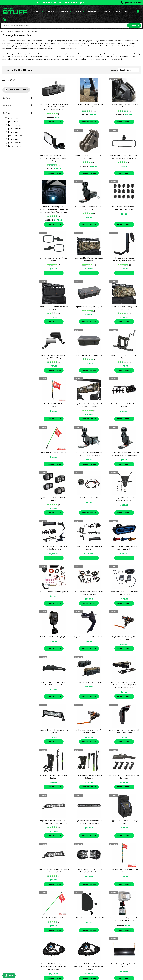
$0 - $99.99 (11, 118)
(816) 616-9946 (131, 3)
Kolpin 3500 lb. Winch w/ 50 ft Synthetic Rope (124, 638)
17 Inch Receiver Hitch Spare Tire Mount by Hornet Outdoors (124, 259)
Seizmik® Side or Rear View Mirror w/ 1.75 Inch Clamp (89, 106)
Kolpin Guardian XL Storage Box (89, 355)
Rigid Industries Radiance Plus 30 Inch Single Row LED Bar (89, 822)
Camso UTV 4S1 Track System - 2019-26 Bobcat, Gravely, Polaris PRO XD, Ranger (89, 966)
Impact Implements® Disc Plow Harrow (124, 405)
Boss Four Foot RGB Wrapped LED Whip (124, 871)
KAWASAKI (94, 11)
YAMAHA (66, 11)
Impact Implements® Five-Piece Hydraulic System (54, 548)
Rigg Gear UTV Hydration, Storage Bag (124, 822)
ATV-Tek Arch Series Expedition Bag (89, 682)
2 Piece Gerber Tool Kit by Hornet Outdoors (54, 777)
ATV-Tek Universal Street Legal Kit (54, 592)
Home (3, 31)
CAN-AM (52, 11)
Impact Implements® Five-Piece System (89, 548)
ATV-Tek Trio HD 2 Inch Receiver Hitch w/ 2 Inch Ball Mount (89, 454)
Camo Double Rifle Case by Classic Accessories (89, 259)
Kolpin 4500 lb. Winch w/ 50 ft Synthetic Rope (89, 731)
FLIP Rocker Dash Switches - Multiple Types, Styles (124, 208)
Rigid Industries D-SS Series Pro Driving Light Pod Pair (89, 871)
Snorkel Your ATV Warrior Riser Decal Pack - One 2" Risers (124, 731)
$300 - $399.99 (13, 132)
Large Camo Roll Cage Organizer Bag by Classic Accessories (89, 405)
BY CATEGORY (124, 11)
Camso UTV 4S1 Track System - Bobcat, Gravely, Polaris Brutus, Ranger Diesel (54, 966)
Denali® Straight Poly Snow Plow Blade (124, 965)
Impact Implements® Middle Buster (89, 637)
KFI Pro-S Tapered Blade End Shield (89, 918)
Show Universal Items (16, 90)
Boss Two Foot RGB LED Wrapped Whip (54, 405)
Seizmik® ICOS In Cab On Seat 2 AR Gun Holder (89, 157)
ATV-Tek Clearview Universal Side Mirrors (54, 259)
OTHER (108, 11)
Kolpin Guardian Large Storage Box (89, 307)
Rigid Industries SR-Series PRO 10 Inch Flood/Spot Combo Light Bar (54, 822)
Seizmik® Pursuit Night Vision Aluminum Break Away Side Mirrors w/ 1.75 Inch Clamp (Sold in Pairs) (54, 209)
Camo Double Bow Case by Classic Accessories (124, 308)
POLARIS (38, 11)
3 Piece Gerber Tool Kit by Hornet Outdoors (89, 777)
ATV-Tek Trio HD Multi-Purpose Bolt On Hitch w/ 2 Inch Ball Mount (124, 454)
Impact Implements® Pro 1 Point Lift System (124, 357)
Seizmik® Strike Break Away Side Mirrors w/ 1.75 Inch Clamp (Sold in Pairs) (54, 158)
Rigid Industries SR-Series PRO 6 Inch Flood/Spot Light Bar (54, 871)
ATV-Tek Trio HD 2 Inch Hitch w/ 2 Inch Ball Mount (89, 208)
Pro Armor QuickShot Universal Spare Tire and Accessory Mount (124, 499)
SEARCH (134, 25)
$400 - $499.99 (13, 136)
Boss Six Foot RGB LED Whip (54, 918)
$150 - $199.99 (13, 125)
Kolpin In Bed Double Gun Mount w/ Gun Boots (124, 777)
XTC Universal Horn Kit (89, 498)
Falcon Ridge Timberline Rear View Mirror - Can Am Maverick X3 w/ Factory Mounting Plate (54, 107)
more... (9, 31)
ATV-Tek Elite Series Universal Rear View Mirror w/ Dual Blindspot (124, 157)
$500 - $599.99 (13, 139)
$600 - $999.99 (13, 143)
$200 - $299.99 (13, 129)
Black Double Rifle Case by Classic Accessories (54, 308)
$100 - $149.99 (13, 122)
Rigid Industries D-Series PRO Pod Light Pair (54, 499)
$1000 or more (13, 146)
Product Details (54, 122)
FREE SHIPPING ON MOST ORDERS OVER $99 (60, 3)
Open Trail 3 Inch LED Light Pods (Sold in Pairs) (124, 593)
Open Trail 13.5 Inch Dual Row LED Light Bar (54, 731)
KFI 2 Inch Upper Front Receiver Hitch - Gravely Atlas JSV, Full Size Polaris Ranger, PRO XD (124, 685)
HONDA (79, 11)
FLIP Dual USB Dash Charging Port (54, 637)
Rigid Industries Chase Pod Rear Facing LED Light (124, 548)
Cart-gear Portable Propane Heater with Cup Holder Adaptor (124, 919)
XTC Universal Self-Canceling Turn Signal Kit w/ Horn (89, 593)
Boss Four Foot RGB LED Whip (54, 452)
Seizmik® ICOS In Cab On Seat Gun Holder (124, 106)
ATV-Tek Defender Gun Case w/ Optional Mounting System (54, 683)
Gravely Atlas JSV (20, 31)
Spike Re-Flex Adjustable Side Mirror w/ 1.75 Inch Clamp (54, 357)
